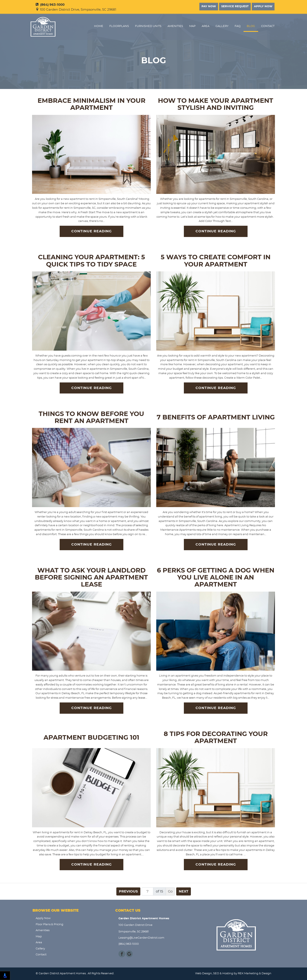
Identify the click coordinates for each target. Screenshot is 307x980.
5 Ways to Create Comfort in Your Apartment (216, 261)
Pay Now (209, 6)
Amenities (175, 26)
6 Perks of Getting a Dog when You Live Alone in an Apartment (216, 578)
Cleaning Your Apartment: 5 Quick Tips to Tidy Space (92, 261)
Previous (128, 891)
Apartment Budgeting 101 (91, 738)
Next (184, 891)
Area (206, 26)
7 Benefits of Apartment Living (216, 417)
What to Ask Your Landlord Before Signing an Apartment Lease (91, 578)
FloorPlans (119, 26)
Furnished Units (148, 26)
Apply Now (263, 6)
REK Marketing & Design (255, 974)
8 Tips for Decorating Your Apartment (216, 738)
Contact (268, 26)
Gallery (222, 26)
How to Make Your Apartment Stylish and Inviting (216, 104)
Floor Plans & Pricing (49, 924)
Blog (251, 26)
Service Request (235, 6)
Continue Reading (92, 231)
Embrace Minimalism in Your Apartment (92, 104)
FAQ (238, 26)
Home (99, 26)
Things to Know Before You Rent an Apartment (91, 418)
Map (192, 26)
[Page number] (147, 891)
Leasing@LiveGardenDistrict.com (141, 938)
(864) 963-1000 (50, 5)
